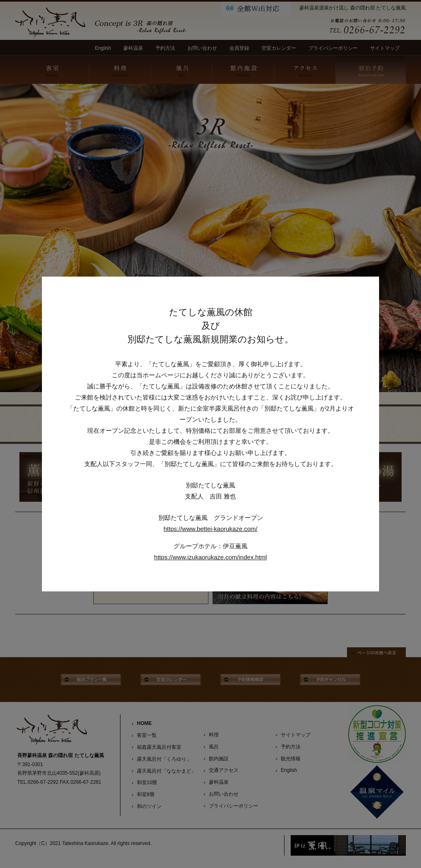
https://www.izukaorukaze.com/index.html (210, 557)
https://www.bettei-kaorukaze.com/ (210, 529)
